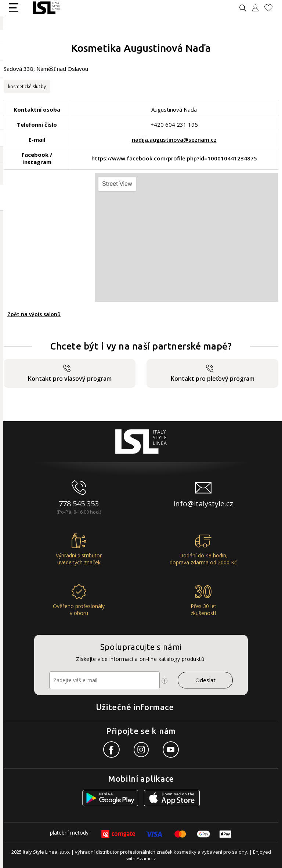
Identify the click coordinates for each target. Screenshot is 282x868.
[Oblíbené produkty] (271, 8)
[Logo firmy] (46, 8)
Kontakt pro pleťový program (213, 374)
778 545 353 (79, 504)
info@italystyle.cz (203, 504)
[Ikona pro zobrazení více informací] (164, 681)
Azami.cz (146, 858)
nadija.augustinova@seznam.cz (174, 140)
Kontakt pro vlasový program (70, 374)
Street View (117, 184)
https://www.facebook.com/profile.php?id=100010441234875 (174, 158)
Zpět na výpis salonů (34, 314)
